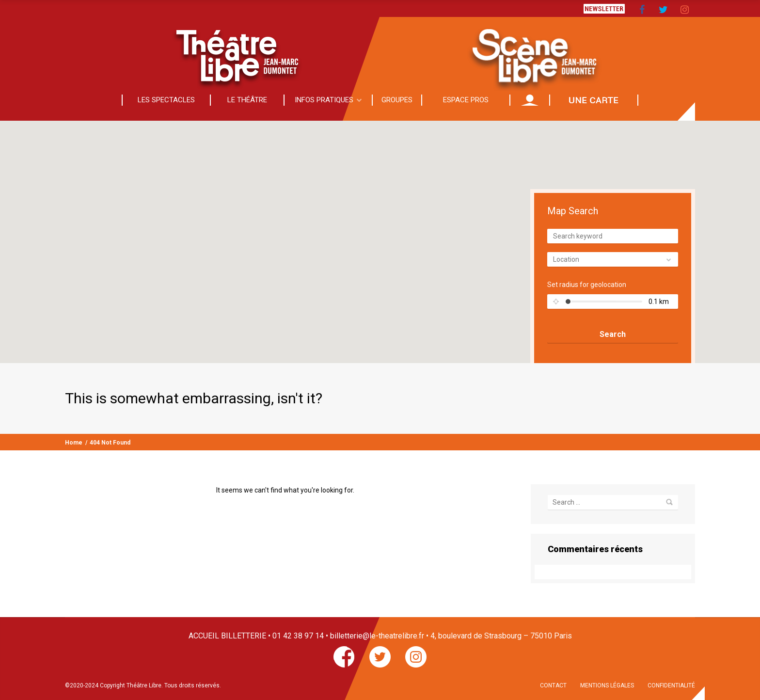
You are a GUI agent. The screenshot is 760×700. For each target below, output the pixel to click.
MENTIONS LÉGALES (607, 685)
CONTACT (553, 685)
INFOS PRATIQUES (324, 100)
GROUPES (397, 100)
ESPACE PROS (466, 100)
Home (74, 443)
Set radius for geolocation (587, 285)
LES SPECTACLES (166, 100)
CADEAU (594, 100)
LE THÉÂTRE (247, 100)
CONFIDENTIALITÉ (671, 685)
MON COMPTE (530, 100)
